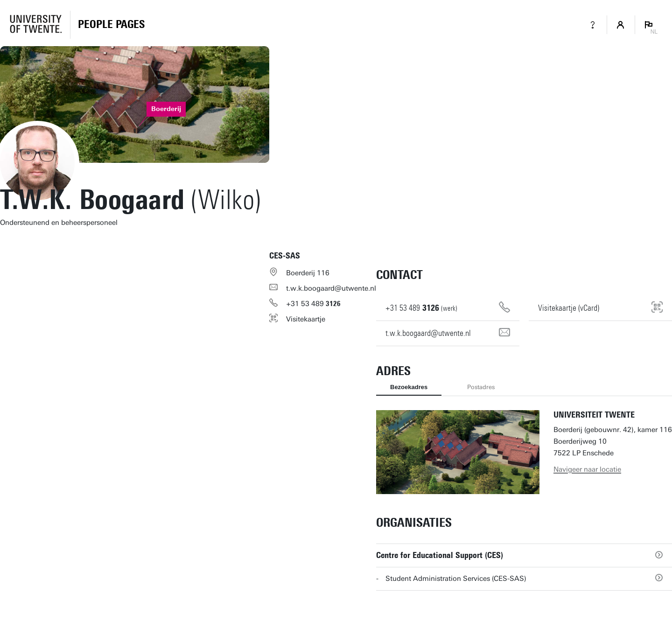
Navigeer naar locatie (587, 469)
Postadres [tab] (481, 387)
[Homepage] (111, 25)
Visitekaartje (306, 319)
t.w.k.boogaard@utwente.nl (331, 288)
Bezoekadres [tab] (409, 387)
